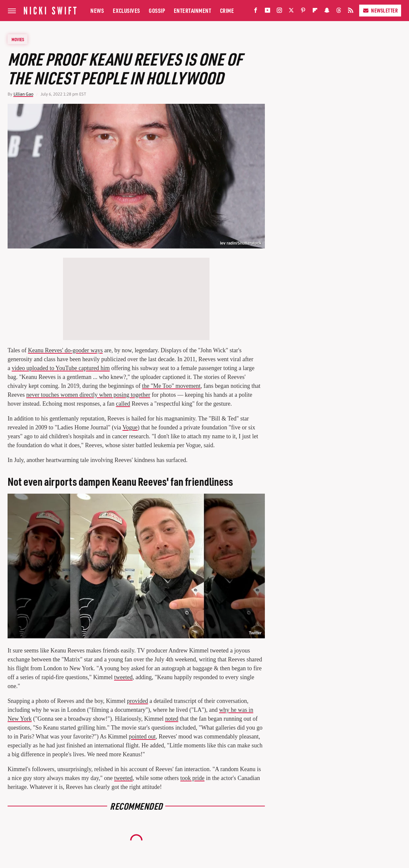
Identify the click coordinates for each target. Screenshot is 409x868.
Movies (18, 39)
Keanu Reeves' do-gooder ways (65, 350)
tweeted (123, 677)
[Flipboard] (315, 12)
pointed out (142, 737)
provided (138, 701)
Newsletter (380, 10)
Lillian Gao (23, 94)
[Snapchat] (327, 12)
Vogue (130, 427)
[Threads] (339, 12)
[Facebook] (256, 12)
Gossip (157, 10)
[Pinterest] (303, 12)
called (123, 404)
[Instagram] (279, 12)
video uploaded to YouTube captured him (61, 368)
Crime (227, 10)
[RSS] (351, 12)
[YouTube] (267, 12)
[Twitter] (291, 12)
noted (172, 719)
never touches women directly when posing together (88, 395)
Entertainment (193, 10)
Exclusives (126, 10)
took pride (193, 778)
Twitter (255, 633)
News (97, 10)
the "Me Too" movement (171, 386)
